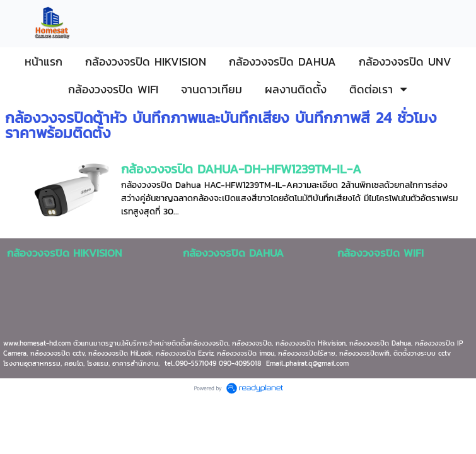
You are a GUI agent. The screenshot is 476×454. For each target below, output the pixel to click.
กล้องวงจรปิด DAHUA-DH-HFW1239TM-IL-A (241, 169)
